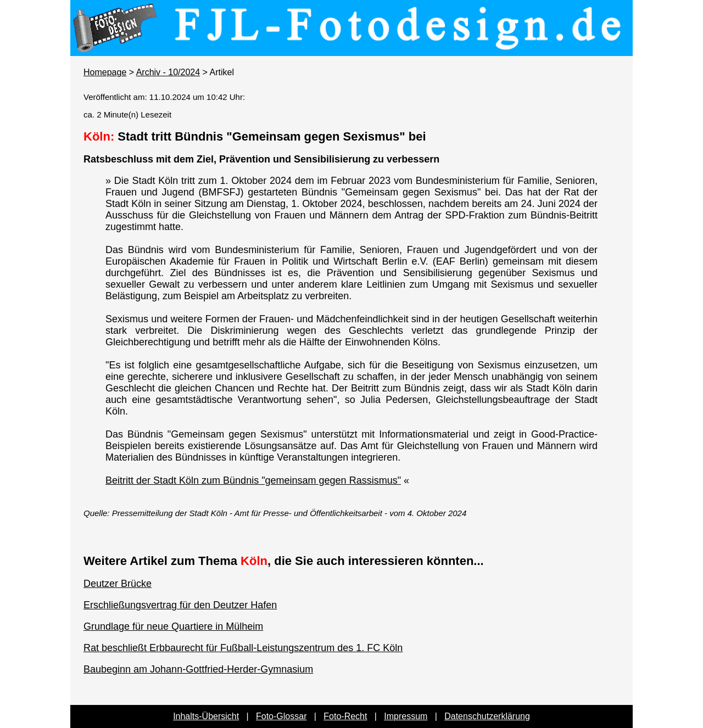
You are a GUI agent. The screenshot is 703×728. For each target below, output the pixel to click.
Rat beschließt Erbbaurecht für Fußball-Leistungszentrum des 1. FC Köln (243, 648)
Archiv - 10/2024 (168, 72)
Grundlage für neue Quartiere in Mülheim (173, 626)
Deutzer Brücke (118, 584)
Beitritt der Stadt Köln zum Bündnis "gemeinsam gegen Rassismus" (253, 480)
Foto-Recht (345, 716)
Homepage (105, 72)
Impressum (406, 716)
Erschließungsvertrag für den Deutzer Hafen (180, 605)
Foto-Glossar (281, 716)
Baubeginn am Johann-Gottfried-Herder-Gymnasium (198, 669)
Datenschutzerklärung (487, 716)
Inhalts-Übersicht (206, 716)
